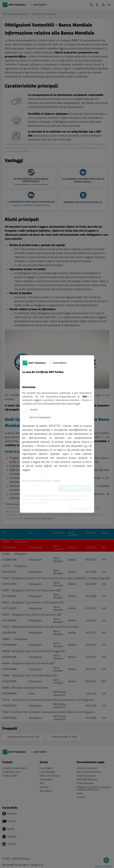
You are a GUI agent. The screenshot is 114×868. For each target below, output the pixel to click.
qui (85, 446)
